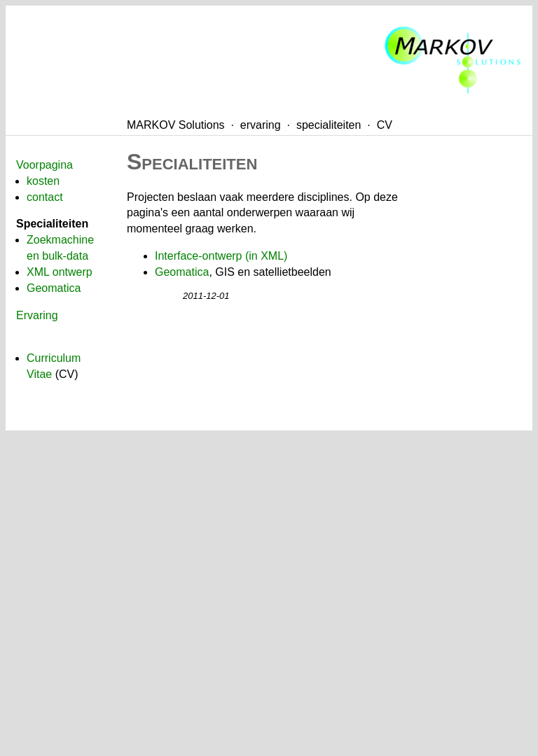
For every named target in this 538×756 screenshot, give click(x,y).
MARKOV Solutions (176, 125)
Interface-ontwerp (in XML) (221, 256)
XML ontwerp (60, 272)
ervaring (261, 125)
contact (45, 197)
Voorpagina (44, 165)
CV (385, 125)
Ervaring (37, 315)
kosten (43, 181)
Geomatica (54, 288)
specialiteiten (329, 125)
